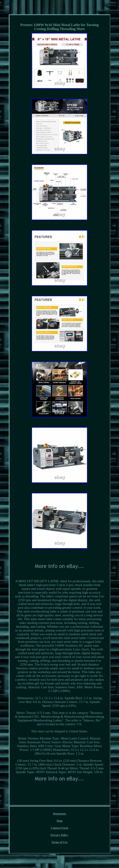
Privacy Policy (59, 835)
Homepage (59, 814)
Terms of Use (59, 842)
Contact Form (59, 828)
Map (59, 821)
